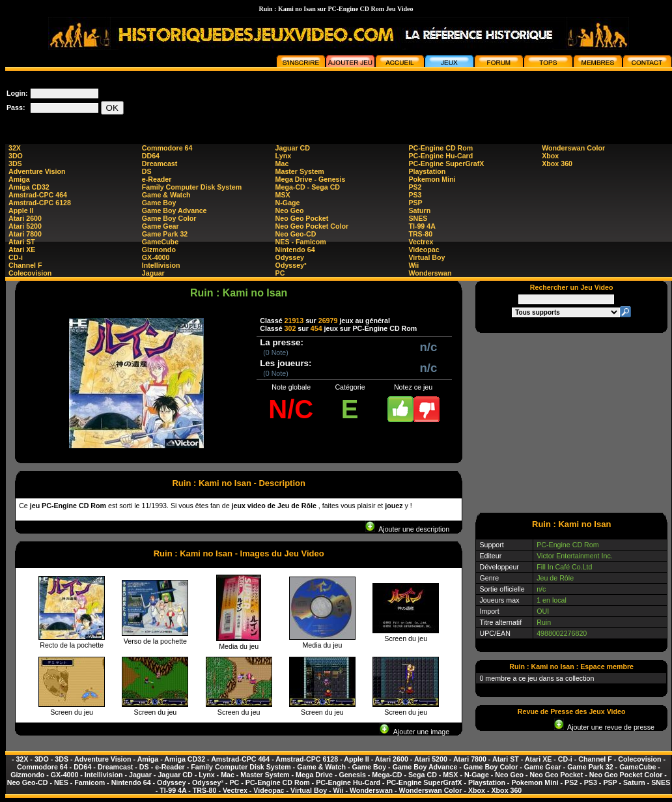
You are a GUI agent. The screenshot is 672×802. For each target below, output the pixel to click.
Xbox (550, 156)
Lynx (283, 156)
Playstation (427, 171)
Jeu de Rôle (555, 578)
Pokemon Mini (432, 179)
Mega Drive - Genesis (311, 179)
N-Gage (288, 203)
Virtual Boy (427, 257)
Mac (282, 164)
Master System (300, 171)
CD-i (16, 257)
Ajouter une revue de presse (604, 727)
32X (15, 148)
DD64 (151, 156)
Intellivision (161, 265)
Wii (413, 265)
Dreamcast (160, 164)
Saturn (419, 210)
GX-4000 (156, 257)
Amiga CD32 (29, 187)
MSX (283, 195)
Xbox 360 (557, 164)
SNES (418, 218)
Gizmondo (159, 250)
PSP (415, 203)
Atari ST (22, 242)
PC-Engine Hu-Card (441, 156)
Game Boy (159, 203)
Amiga (19, 179)
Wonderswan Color (573, 148)
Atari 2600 (25, 218)
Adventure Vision (37, 171)
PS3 (415, 195)
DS (147, 171)
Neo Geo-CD (296, 234)
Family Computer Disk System (192, 187)
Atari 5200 (25, 226)
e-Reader (157, 179)
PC (280, 273)
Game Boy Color (169, 218)
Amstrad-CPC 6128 (40, 203)
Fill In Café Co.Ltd (564, 567)
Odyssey (290, 257)
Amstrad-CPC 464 (38, 195)
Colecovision (30, 273)
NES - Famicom (301, 242)
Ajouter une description (407, 529)
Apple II (21, 210)
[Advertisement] (572, 422)
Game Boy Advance (175, 210)
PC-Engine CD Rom (441, 148)
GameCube (160, 242)
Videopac (424, 250)
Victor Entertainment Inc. (575, 556)
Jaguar (153, 273)
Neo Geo (290, 210)
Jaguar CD (293, 148)
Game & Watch (166, 195)
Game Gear (161, 226)
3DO (16, 156)
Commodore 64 (167, 148)
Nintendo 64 (295, 250)
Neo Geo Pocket (302, 218)
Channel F (25, 265)
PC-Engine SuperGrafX (446, 164)
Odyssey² (291, 265)
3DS (15, 164)
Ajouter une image (414, 732)
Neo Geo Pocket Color (312, 226)
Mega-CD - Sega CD (308, 187)
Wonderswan (430, 273)
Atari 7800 (25, 234)
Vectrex (421, 242)
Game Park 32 (165, 234)
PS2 (415, 187)
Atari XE (22, 250)
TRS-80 (420, 234)
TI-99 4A (422, 226)
